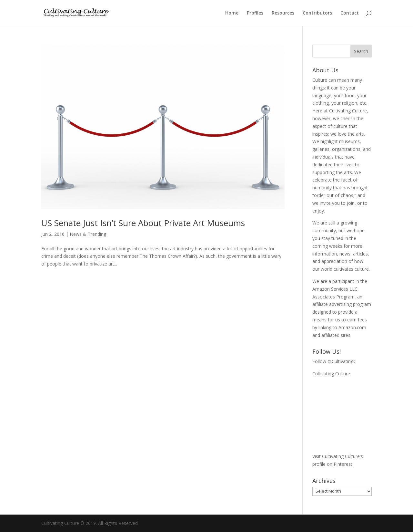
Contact (350, 13)
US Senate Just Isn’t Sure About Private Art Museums (143, 223)
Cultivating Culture (331, 374)
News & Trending (88, 234)
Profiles (255, 13)
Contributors (317, 13)
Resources (283, 13)
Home (232, 13)
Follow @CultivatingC (334, 361)
